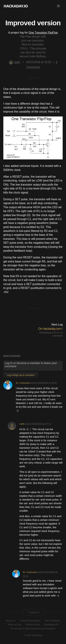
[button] (58, 6)
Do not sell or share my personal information (33, 629)
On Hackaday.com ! (51, 329)
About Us (10, 621)
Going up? (33, 612)
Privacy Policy (33, 624)
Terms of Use (14, 624)
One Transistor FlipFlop (43, 33)
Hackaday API (51, 624)
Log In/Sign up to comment (21, 375)
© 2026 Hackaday (33, 635)
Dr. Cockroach (23, 383)
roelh (15, 62)
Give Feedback (52, 621)
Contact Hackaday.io (30, 621)
